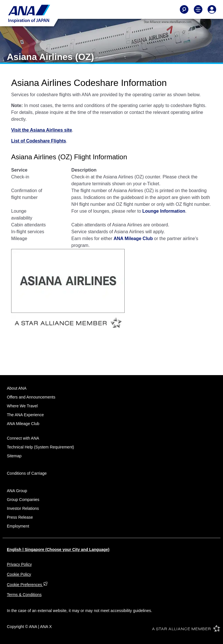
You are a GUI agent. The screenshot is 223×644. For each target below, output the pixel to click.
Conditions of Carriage (27, 473)
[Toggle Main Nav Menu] (198, 9)
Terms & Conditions (24, 595)
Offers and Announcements (31, 397)
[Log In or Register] (212, 9)
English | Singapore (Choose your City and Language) (58, 550)
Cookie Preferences (27, 585)
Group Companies (23, 500)
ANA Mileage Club (23, 424)
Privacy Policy (19, 564)
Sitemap (14, 456)
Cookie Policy (19, 574)
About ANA (17, 388)
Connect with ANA (23, 438)
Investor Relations (23, 508)
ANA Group (17, 491)
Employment (18, 526)
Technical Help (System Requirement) (40, 447)
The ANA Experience (25, 415)
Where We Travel (22, 406)
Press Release (20, 517)
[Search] (184, 9)
